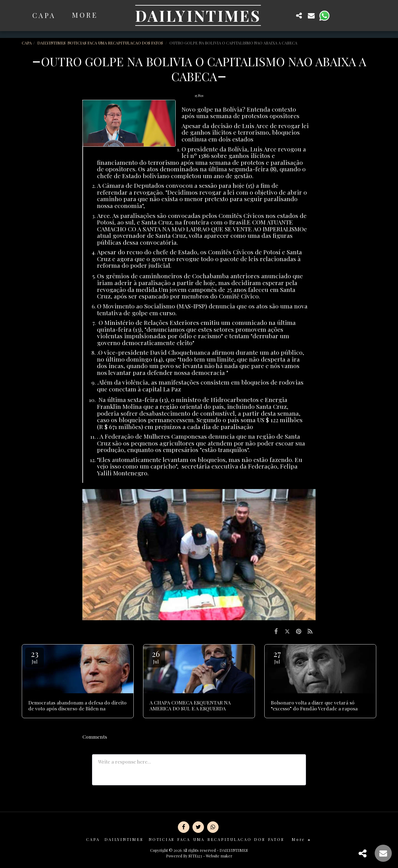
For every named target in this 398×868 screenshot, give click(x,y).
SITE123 (195, 856)
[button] (287, 15)
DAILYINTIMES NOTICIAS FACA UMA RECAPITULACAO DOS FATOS (101, 43)
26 (156, 656)
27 (277, 656)
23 (35, 656)
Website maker (219, 856)
